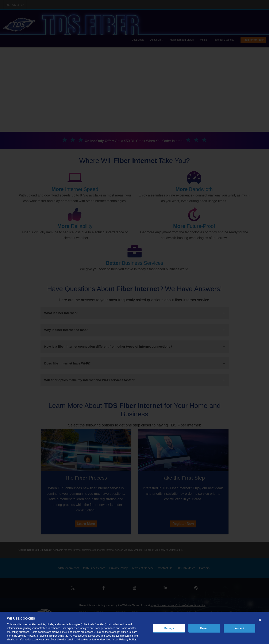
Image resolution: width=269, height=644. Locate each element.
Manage (169, 628)
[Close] (260, 620)
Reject (204, 628)
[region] (134, 628)
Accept (239, 628)
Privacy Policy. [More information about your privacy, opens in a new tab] (128, 640)
